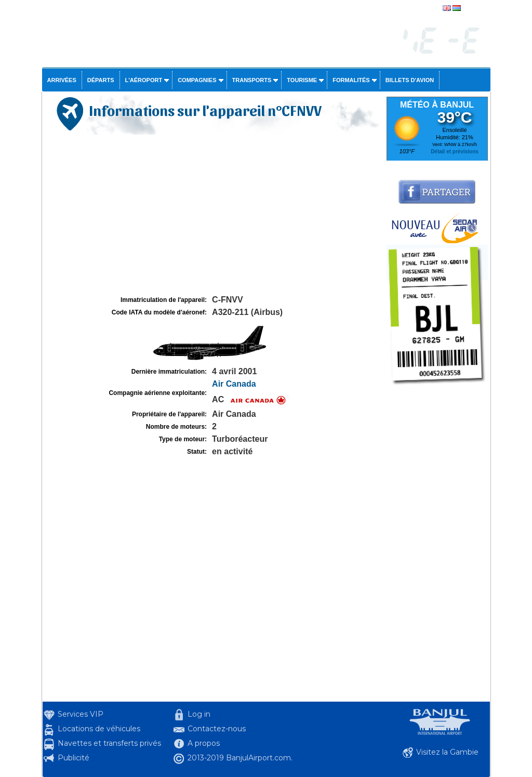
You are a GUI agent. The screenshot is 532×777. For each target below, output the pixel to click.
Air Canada (234, 384)
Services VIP (81, 714)
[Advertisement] (213, 215)
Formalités (351, 80)
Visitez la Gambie (447, 752)
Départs (101, 80)
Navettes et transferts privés (109, 743)
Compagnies (197, 80)
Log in (199, 714)
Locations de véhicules (99, 729)
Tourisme (302, 80)
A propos (204, 743)
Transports (252, 80)
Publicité (74, 758)
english (473, 9)
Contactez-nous (217, 729)
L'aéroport (144, 80)
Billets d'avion (410, 80)
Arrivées (62, 80)
